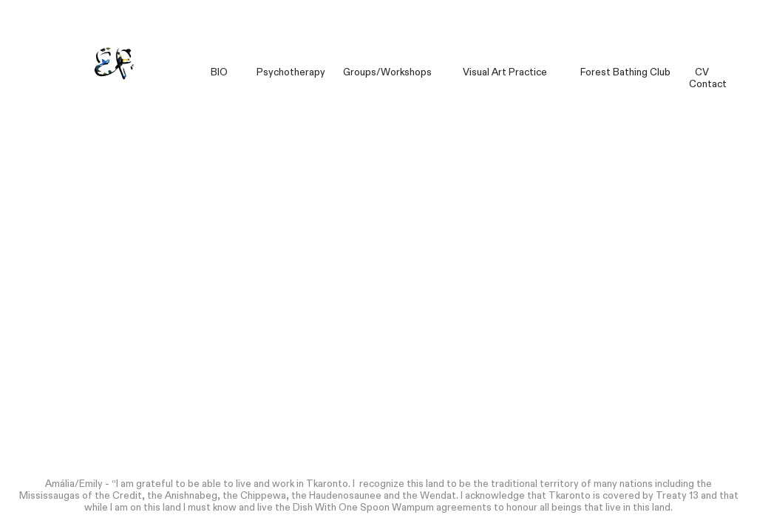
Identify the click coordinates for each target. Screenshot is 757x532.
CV (701, 72)
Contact (708, 84)
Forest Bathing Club (625, 72)
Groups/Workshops (386, 72)
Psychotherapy (291, 72)
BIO (219, 72)
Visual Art (485, 72)
